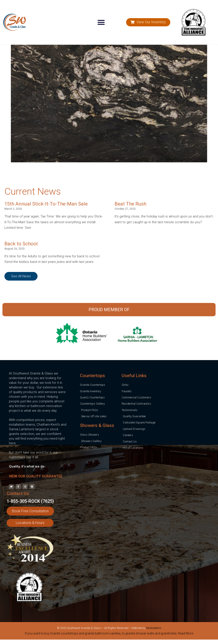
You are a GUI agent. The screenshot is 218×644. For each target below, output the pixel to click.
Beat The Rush (130, 204)
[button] (101, 22)
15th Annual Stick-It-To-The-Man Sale (46, 204)
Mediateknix (154, 628)
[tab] (109, 634)
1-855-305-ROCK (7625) (30, 501)
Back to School (21, 244)
